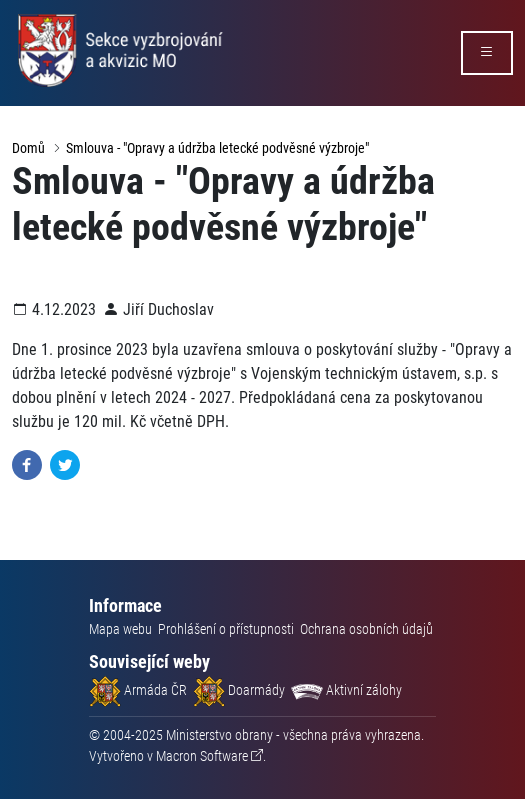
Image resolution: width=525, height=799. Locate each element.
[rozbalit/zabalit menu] (487, 53)
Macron (202, 756)
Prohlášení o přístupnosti (226, 629)
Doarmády (239, 690)
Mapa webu (120, 629)
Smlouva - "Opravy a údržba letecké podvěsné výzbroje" (217, 148)
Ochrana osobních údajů (366, 629)
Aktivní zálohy (346, 690)
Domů (28, 148)
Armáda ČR (138, 690)
